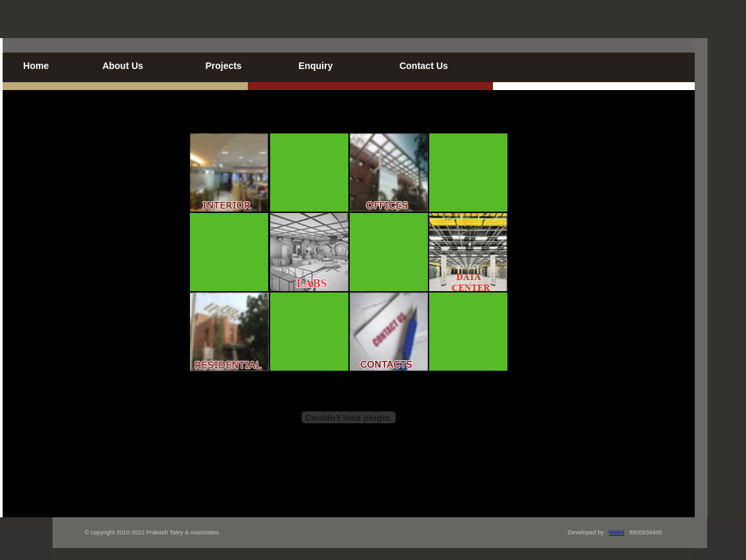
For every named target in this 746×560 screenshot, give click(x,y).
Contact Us (424, 66)
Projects (223, 66)
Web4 (616, 532)
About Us (123, 66)
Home (36, 66)
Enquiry (315, 66)
